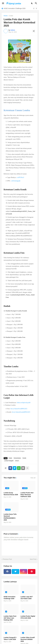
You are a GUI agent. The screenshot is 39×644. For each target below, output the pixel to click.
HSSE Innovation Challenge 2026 (15, 8)
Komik (24, 458)
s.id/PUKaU (20, 177)
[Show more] (27, 468)
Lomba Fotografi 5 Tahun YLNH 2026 (10, 638)
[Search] (36, 3)
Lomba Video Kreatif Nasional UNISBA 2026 (28, 639)
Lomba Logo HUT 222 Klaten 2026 (27, 598)
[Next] (36, 8)
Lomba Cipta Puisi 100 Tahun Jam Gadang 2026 (10, 618)
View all (33, 478)
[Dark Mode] (32, 3)
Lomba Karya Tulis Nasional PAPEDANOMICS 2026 (10, 517)
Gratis (11, 16)
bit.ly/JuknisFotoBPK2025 (19, 409)
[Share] (34, 31)
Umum (17, 461)
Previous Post (7, 559)
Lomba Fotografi (9, 461)
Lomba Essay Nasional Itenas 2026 (11, 494)
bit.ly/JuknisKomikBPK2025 (21, 412)
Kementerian (17, 458)
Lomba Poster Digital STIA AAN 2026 (28, 617)
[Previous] (34, 8)
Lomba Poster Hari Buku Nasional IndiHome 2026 (27, 495)
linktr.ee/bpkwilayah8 (24, 403)
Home (6, 16)
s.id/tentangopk (16, 181)
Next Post (33, 559)
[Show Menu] (3, 3)
